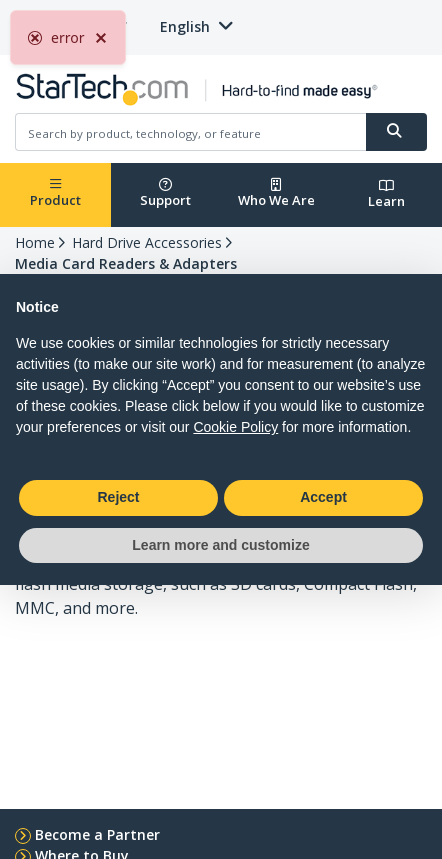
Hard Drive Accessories (147, 242)
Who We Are (276, 193)
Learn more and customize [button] (220, 545)
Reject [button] (118, 497)
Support (165, 193)
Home (35, 242)
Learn (386, 194)
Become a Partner (97, 834)
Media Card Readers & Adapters (126, 263)
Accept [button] (323, 497)
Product (55, 193)
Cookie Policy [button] (235, 427)
